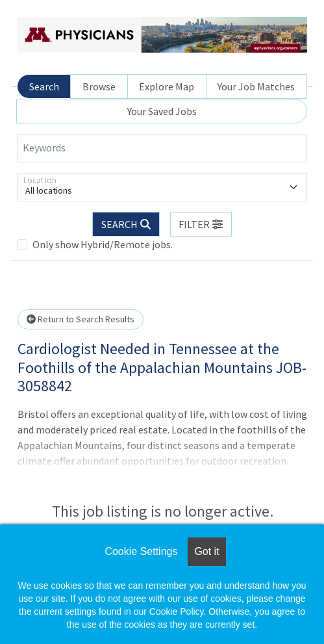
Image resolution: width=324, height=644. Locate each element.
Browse (99, 86)
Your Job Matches (256, 86)
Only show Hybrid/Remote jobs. (103, 244)
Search (44, 86)
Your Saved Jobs (162, 111)
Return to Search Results (81, 319)
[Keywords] (162, 148)
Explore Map (167, 86)
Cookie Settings (141, 551)
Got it (206, 551)
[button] (201, 224)
